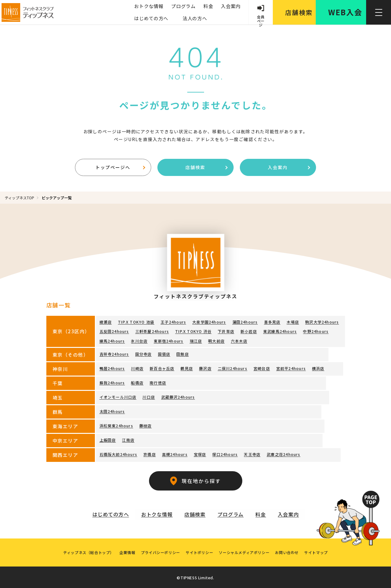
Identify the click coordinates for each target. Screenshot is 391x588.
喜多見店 (272, 322)
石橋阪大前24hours (118, 453)
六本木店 (239, 340)
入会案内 (230, 6)
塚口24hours (225, 453)
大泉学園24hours (209, 322)
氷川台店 (139, 340)
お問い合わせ (288, 551)
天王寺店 (252, 453)
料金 (208, 6)
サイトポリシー (199, 551)
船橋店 (137, 382)
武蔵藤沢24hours (178, 396)
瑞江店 (196, 340)
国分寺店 (144, 353)
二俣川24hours (232, 367)
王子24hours (173, 322)
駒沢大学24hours (322, 322)
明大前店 (216, 340)
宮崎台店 (261, 367)
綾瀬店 (106, 322)
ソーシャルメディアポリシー (245, 551)
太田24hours (112, 410)
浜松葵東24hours (116, 425)
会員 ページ (260, 19)
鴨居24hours (112, 367)
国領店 (164, 353)
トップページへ (120, 167)
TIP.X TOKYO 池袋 (136, 322)
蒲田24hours (245, 322)
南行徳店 (158, 382)
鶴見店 (187, 367)
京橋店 (150, 453)
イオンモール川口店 (118, 396)
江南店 (128, 439)
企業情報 (126, 551)
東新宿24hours (168, 340)
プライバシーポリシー (160, 551)
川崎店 (137, 367)
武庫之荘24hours (283, 453)
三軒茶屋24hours (152, 331)
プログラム (183, 6)
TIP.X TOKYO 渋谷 (193, 331)
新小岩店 (248, 331)
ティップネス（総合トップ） (87, 551)
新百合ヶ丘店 (162, 367)
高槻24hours (175, 453)
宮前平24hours (291, 367)
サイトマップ (318, 551)
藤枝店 (146, 425)
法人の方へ (194, 18)
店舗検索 (206, 167)
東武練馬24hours (280, 331)
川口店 (149, 396)
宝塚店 (200, 453)
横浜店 (318, 367)
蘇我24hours (112, 382)
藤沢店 (205, 367)
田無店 (183, 353)
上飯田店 (108, 439)
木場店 (293, 322)
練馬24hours (112, 340)
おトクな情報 (148, 6)
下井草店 (226, 331)
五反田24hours (114, 331)
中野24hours (315, 331)
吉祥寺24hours (114, 353)
